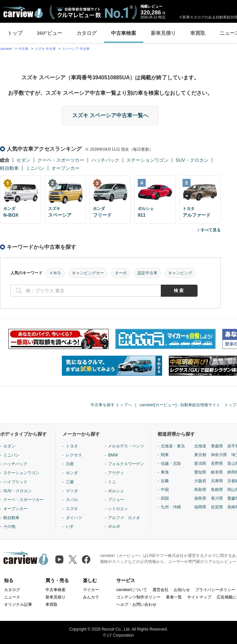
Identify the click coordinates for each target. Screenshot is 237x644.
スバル (72, 500)
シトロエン (118, 509)
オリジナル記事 (18, 604)
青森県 (217, 446)
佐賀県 (217, 507)
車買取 (198, 33)
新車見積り (163, 33)
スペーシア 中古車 (76, 49)
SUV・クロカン (192, 160)
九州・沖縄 (171, 507)
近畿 (165, 481)
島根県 (217, 490)
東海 (165, 472)
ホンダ (72, 473)
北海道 (200, 446)
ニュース (12, 597)
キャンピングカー (88, 273)
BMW (113, 455)
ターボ (121, 273)
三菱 (70, 482)
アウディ (116, 473)
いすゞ (72, 526)
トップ (15, 33)
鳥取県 (200, 490)
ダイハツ (74, 518)
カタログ (87, 33)
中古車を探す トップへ (111, 405)
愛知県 (200, 472)
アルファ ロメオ (124, 518)
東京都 (200, 455)
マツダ (72, 491)
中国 (165, 490)
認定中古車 (147, 273)
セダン (23, 160)
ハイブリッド (15, 482)
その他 (9, 526)
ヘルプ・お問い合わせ (136, 604)
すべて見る (211, 230)
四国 (165, 498)
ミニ (112, 482)
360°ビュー (49, 33)
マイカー (91, 590)
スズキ (72, 509)
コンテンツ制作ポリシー (138, 597)
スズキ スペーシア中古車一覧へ (110, 115)
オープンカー (66, 168)
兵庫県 (217, 481)
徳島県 (200, 498)
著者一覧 (174, 597)
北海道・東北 (173, 446)
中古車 (23, 49)
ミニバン (35, 168)
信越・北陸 (171, 463)
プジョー (116, 500)
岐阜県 (217, 472)
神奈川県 (219, 455)
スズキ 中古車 (45, 49)
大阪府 (200, 481)
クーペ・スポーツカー (61, 160)
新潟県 (200, 463)
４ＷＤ (55, 273)
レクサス (74, 455)
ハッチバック (105, 160)
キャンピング (180, 273)
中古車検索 (124, 33)
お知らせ (182, 590)
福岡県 (200, 507)
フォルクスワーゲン (126, 464)
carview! (6, 49)
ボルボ (114, 526)
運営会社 (160, 590)
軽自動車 (9, 168)
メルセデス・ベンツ (126, 446)
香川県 (217, 498)
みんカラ (91, 597)
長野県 (217, 463)
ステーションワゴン (147, 160)
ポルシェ (116, 491)
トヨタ (72, 446)
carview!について (132, 590)
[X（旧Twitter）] (73, 559)
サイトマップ (199, 597)
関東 (165, 455)
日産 (70, 464)
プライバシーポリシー (215, 590)
